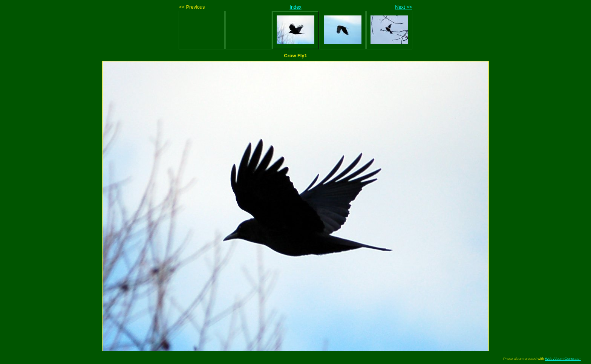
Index (295, 7)
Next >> (403, 7)
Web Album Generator (563, 359)
